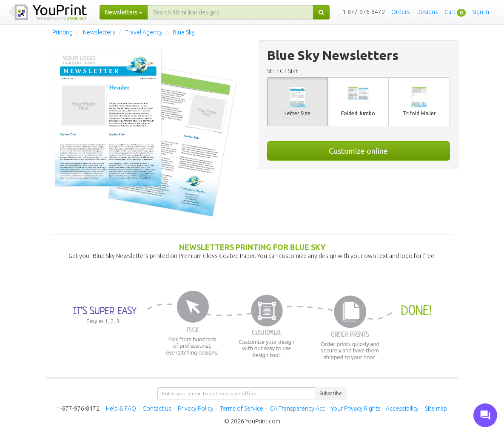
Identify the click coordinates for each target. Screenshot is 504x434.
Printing (63, 32)
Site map (436, 408)
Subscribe (331, 393)
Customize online (358, 151)
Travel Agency (144, 32)
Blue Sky (184, 32)
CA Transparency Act (297, 408)
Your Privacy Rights (356, 408)
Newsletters (99, 32)
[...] (231, 12)
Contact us (157, 408)
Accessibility (402, 408)
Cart (450, 12)
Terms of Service (242, 408)
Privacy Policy (196, 408)
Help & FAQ (121, 408)
